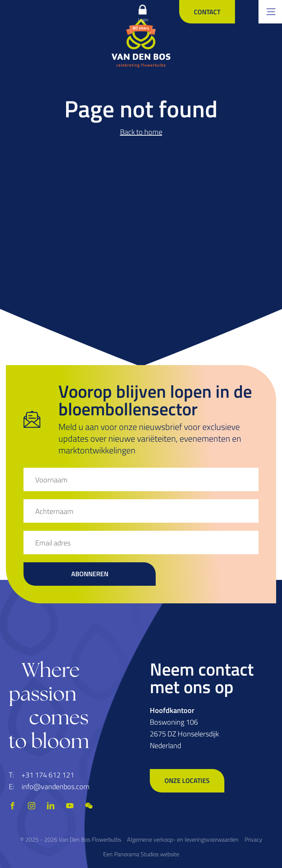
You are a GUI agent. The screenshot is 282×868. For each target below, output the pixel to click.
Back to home (141, 132)
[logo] (141, 43)
